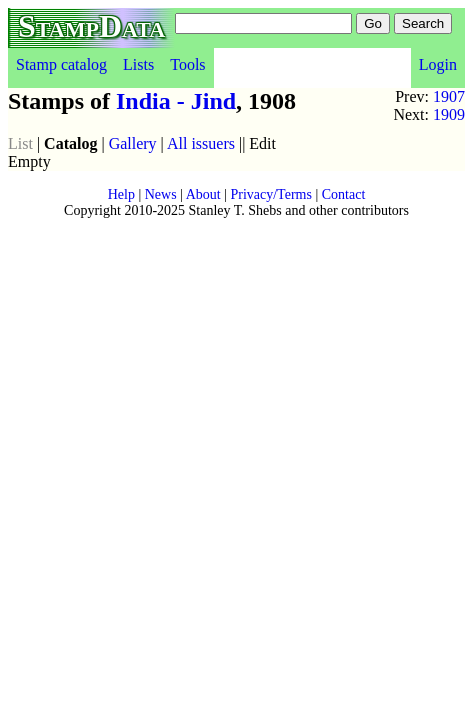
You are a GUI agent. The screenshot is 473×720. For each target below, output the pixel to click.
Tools (187, 64)
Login (438, 64)
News (161, 194)
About (203, 194)
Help (121, 194)
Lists (138, 64)
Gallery (133, 143)
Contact (344, 194)
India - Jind (176, 101)
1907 (449, 96)
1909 (449, 114)
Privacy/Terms (270, 194)
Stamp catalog (61, 64)
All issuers (201, 143)
